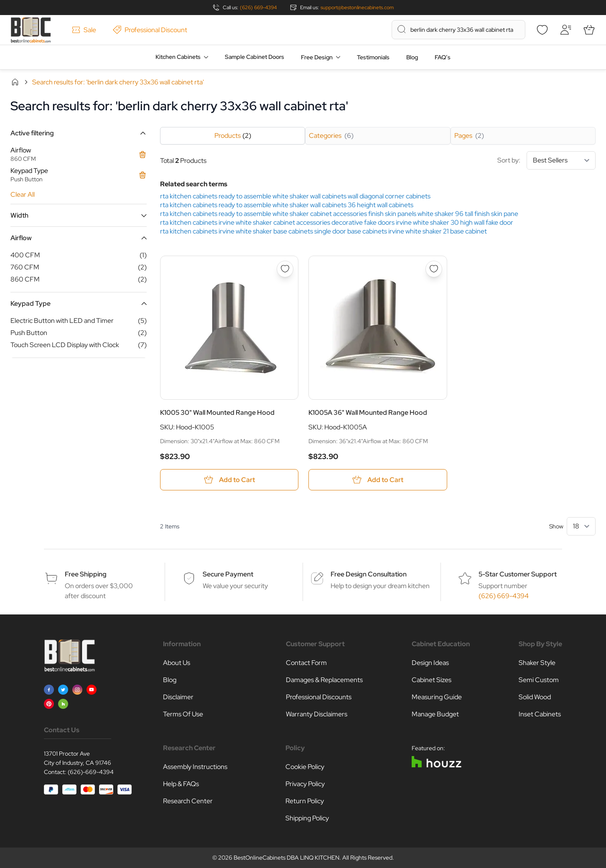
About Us (177, 663)
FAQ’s (443, 57)
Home (15, 82)
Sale (84, 30)
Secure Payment (228, 574)
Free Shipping (86, 574)
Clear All (23, 194)
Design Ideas (430, 663)
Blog (412, 57)
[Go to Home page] (31, 30)
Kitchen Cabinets (178, 57)
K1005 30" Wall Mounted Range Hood (217, 412)
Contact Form (306, 663)
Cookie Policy (305, 767)
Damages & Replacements (324, 680)
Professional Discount (150, 30)
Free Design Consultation (369, 574)
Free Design (317, 57)
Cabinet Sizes (432, 680)
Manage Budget (435, 714)
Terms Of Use (183, 714)
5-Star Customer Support (518, 574)
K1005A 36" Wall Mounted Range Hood (368, 412)
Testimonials (373, 57)
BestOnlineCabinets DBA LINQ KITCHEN (286, 858)
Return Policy (305, 801)
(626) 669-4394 (258, 8)
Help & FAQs (181, 784)
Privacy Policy (305, 784)
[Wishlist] (542, 30)
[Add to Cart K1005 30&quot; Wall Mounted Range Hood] (229, 480)
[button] (79, 133)
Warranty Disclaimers (317, 714)
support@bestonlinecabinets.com (357, 8)
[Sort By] (561, 160)
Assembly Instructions (195, 767)
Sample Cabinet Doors (255, 57)
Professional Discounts (319, 697)
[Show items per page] (581, 526)
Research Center (188, 801)
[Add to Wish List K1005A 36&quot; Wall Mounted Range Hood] (434, 269)
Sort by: (546, 160)
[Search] (402, 29)
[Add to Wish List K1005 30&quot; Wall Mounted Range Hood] (285, 269)
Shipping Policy (307, 818)
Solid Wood (535, 697)
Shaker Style (537, 663)
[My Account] (565, 30)
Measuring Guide (437, 697)
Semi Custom (539, 680)
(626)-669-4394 (91, 772)
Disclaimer (178, 697)
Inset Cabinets (540, 714)
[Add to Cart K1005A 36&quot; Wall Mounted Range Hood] (378, 480)
